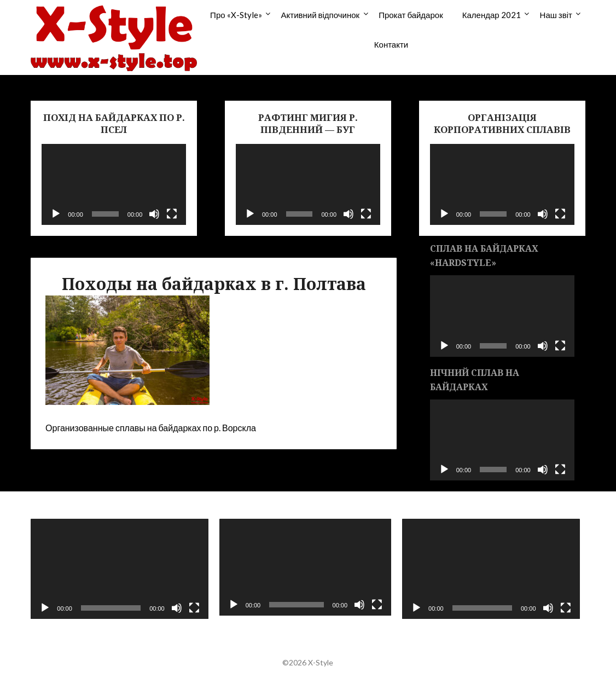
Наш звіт (556, 15)
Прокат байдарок (411, 15)
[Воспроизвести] (56, 214)
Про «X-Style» (236, 15)
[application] (114, 185)
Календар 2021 (492, 15)
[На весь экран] (172, 214)
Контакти (391, 44)
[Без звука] (154, 214)
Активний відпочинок (321, 15)
